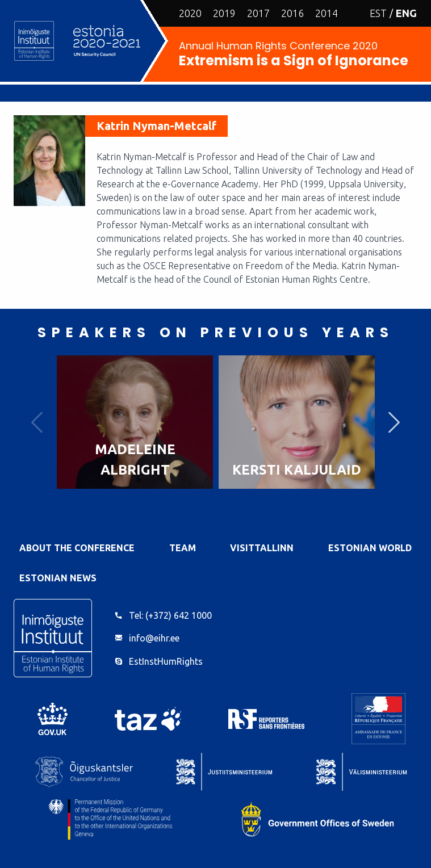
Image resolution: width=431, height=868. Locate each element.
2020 (190, 13)
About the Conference (77, 548)
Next (394, 422)
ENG (406, 13)
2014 (327, 13)
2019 (224, 13)
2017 (258, 13)
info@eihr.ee (154, 638)
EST (378, 13)
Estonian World (370, 548)
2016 (292, 13)
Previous (37, 422)
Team (183, 548)
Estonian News (58, 578)
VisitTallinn (262, 548)
